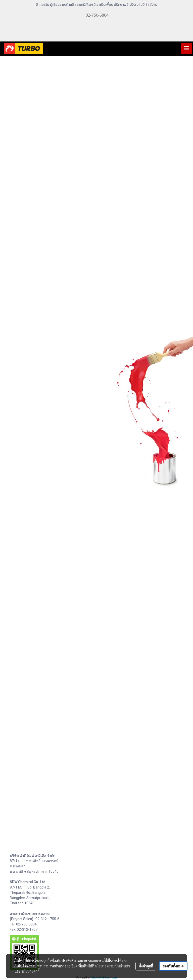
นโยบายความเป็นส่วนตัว (112, 966)
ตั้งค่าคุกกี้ (146, 966)
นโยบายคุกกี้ (31, 971)
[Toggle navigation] (186, 49)
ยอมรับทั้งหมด (173, 966)
